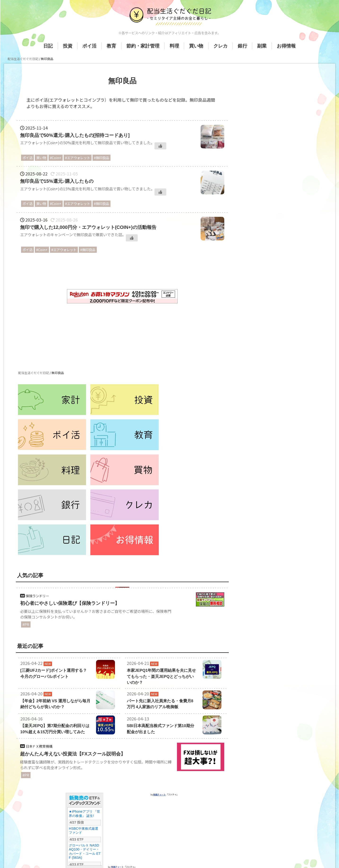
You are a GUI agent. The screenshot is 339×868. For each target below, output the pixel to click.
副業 (262, 46)
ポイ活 (89, 46)
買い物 (196, 46)
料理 (174, 46)
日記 (48, 46)
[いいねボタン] (160, 146)
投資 (68, 46)
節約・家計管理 (143, 46)
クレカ (220, 46)
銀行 (242, 46)
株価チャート (117, 829)
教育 (111, 46)
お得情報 (286, 46)
